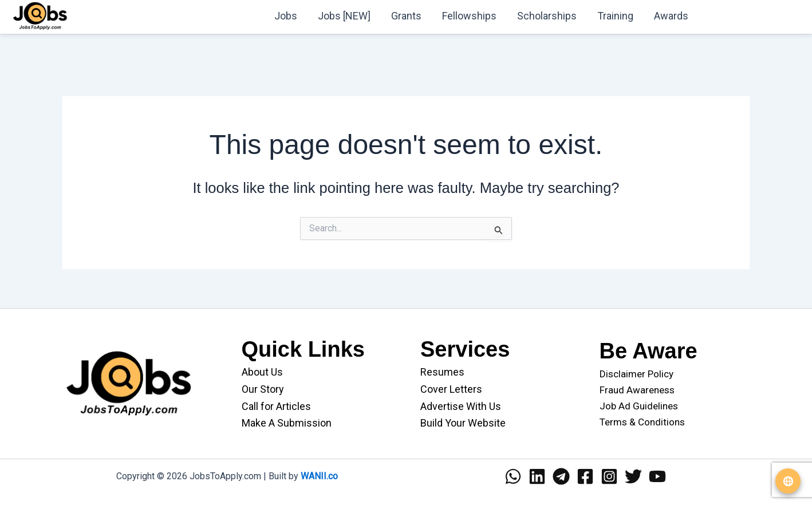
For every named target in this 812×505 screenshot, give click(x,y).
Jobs (286, 16)
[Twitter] (633, 476)
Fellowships (469, 16)
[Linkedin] (537, 476)
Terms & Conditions (642, 422)
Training (615, 16)
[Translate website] (788, 481)
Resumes (442, 372)
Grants (406, 16)
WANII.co (319, 476)
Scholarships (547, 16)
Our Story (263, 389)
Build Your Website (463, 423)
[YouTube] (657, 476)
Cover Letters (451, 389)
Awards (671, 16)
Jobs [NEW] (344, 16)
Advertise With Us (461, 406)
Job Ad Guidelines (639, 406)
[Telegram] (561, 476)
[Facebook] (585, 476)
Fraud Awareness (637, 390)
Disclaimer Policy (636, 374)
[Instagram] (609, 476)
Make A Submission (287, 423)
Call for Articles (276, 406)
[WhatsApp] (513, 476)
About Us (262, 372)
